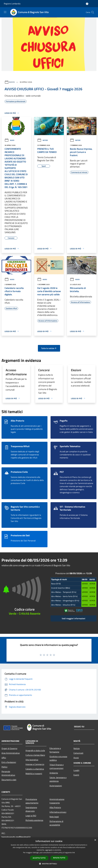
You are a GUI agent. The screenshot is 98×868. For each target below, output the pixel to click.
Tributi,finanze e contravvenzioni (57, 766)
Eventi (76, 775)
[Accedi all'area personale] (87, 4)
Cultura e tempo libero (35, 755)
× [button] (95, 840)
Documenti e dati (9, 780)
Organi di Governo (9, 748)
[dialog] (49, 853)
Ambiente (54, 773)
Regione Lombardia (12, 4)
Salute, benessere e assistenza (58, 779)
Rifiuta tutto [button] (59, 858)
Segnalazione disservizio (31, 809)
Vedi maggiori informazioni (73, 618)
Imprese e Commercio (35, 764)
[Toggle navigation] (5, 12)
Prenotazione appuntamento (32, 801)
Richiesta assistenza (34, 820)
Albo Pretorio (55, 807)
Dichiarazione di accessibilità (56, 823)
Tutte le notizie (49, 348)
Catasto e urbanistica (35, 769)
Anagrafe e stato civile (35, 750)
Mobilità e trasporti (34, 774)
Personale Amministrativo (8, 773)
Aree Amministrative (11, 753)
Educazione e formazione (55, 750)
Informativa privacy (58, 812)
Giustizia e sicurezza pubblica (58, 758)
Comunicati (78, 753)
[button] (49, 864)
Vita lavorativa (32, 760)
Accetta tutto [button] (39, 858)
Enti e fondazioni (9, 762)
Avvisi (12, 82)
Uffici (4, 758)
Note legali (54, 817)
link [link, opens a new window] (74, 853)
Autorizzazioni (56, 786)
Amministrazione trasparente (57, 801)
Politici (4, 767)
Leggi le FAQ (31, 816)
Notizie (43, 140)
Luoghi (76, 770)
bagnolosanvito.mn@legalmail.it (16, 837)
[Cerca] (93, 12)
